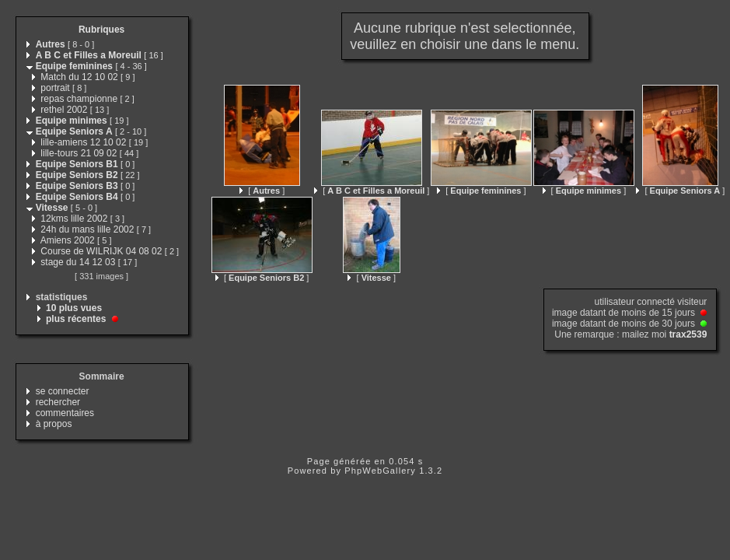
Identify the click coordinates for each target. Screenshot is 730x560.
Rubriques (101, 30)
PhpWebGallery (380, 471)
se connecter (63, 391)
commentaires (65, 413)
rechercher (58, 402)
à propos (54, 424)
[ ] (262, 191)
